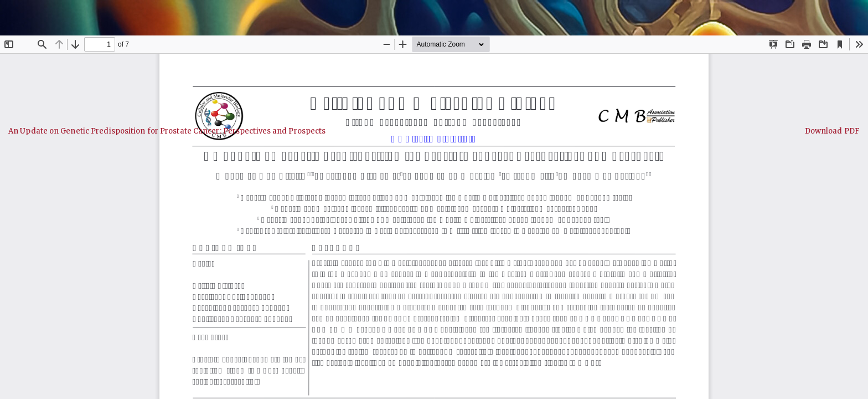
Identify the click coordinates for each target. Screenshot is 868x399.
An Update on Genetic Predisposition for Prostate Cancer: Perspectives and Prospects (167, 131)
